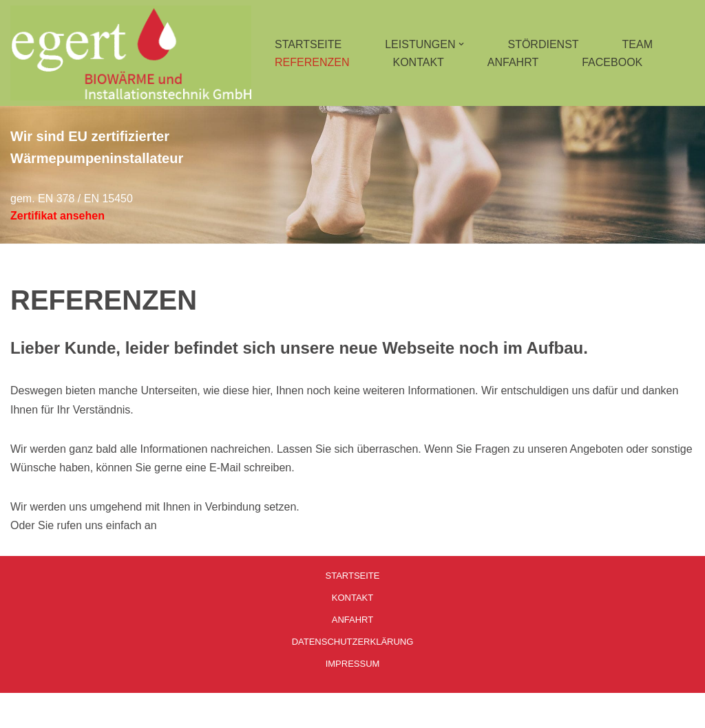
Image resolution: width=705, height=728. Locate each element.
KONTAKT (418, 62)
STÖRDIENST (543, 44)
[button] (461, 44)
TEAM (638, 44)
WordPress (149, 710)
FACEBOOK (612, 62)
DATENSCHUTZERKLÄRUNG (353, 642)
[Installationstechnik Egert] (131, 53)
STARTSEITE (308, 44)
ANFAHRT (513, 62)
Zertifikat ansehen (57, 216)
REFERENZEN (312, 62)
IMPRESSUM (353, 664)
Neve (23, 710)
